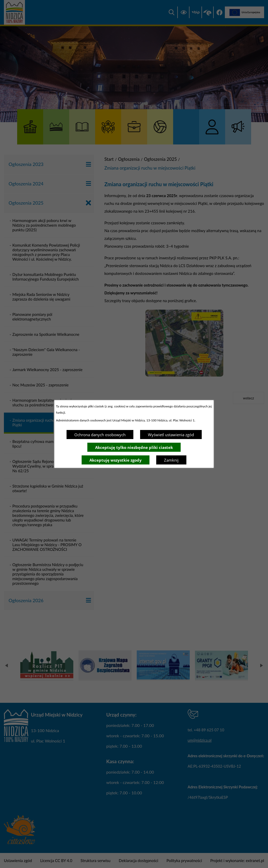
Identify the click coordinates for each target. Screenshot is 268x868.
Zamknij (171, 460)
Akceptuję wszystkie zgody (116, 460)
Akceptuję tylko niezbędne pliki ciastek (134, 447)
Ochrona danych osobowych (100, 435)
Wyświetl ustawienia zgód (171, 435)
